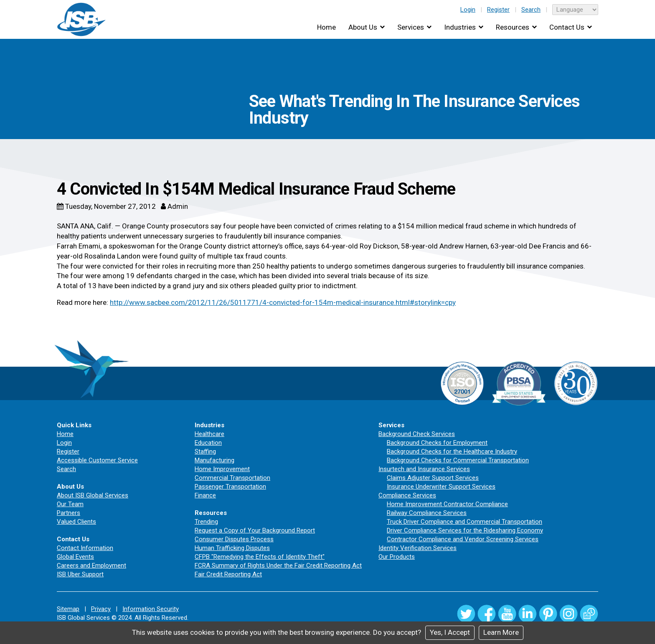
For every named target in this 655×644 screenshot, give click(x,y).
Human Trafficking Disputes (232, 548)
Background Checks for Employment (437, 443)
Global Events (75, 557)
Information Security (151, 609)
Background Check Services (417, 434)
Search (531, 10)
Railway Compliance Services (427, 513)
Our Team (70, 504)
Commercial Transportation (232, 478)
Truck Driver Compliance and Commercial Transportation (465, 522)
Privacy (101, 609)
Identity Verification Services (418, 548)
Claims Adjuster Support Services (433, 478)
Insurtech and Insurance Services (424, 469)
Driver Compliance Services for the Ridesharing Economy (465, 530)
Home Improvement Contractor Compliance (447, 504)
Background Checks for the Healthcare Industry (452, 451)
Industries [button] (460, 27)
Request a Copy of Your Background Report (255, 530)
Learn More (501, 632)
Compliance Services (407, 495)
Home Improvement (222, 469)
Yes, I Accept (450, 632)
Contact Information (85, 548)
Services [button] (411, 27)
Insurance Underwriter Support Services (441, 487)
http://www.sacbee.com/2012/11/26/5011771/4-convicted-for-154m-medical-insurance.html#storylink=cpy (283, 302)
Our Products (397, 557)
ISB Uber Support (80, 574)
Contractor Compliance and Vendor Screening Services (463, 539)
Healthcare (209, 434)
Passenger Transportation (230, 487)
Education (208, 443)
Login (468, 10)
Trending (206, 522)
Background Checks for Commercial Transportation (458, 460)
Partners (69, 513)
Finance (205, 495)
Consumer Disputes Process (234, 539)
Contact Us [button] (567, 27)
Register (498, 10)
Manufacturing (215, 460)
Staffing (205, 451)
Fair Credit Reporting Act (228, 574)
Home (326, 27)
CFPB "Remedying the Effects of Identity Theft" (260, 557)
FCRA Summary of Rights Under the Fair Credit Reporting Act (278, 565)
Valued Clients (76, 522)
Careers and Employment (91, 565)
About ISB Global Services (93, 495)
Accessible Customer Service (97, 460)
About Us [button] (363, 27)
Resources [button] (513, 27)
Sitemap (68, 609)
